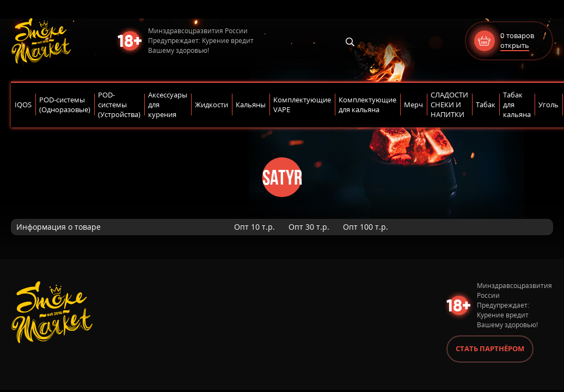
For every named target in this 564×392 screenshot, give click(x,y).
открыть (515, 45)
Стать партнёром (490, 348)
